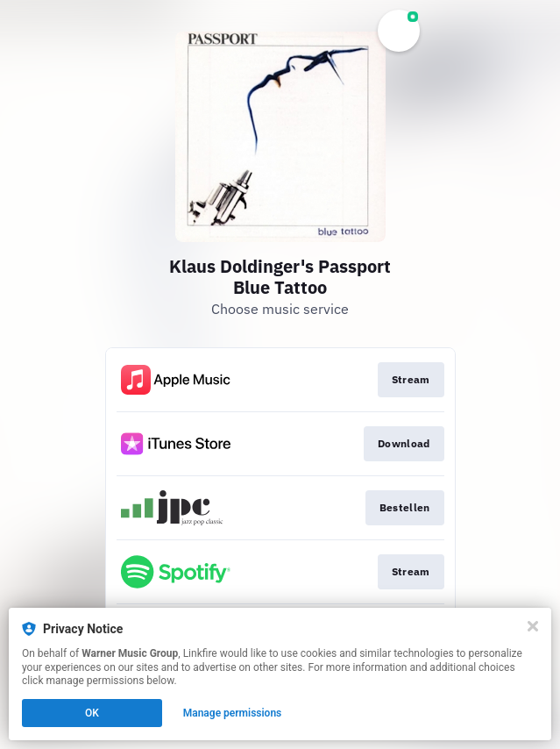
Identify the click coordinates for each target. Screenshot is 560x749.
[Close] (533, 626)
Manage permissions (233, 713)
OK (92, 713)
